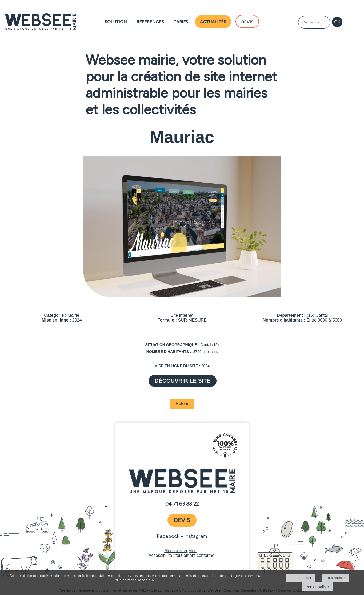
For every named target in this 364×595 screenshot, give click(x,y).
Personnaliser (317, 587)
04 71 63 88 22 (182, 504)
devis (182, 520)
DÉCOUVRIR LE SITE (183, 381)
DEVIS (247, 21)
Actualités (213, 21)
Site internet (182, 315)
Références (150, 21)
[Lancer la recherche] (337, 22)
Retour (182, 404)
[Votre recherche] (314, 22)
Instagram (196, 536)
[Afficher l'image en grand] (182, 295)
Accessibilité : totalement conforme (181, 555)
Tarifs (181, 21)
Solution (116, 21)
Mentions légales (180, 551)
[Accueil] (40, 22)
